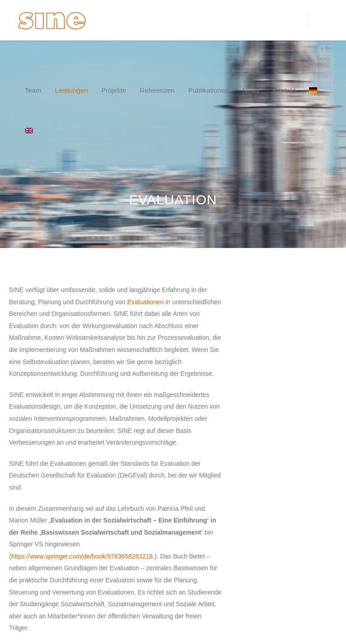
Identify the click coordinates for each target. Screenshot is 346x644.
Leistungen (71, 90)
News (251, 90)
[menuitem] (313, 90)
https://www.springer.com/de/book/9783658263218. (83, 556)
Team (33, 90)
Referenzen (157, 90)
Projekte (114, 90)
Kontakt (284, 90)
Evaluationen (145, 302)
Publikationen (209, 90)
